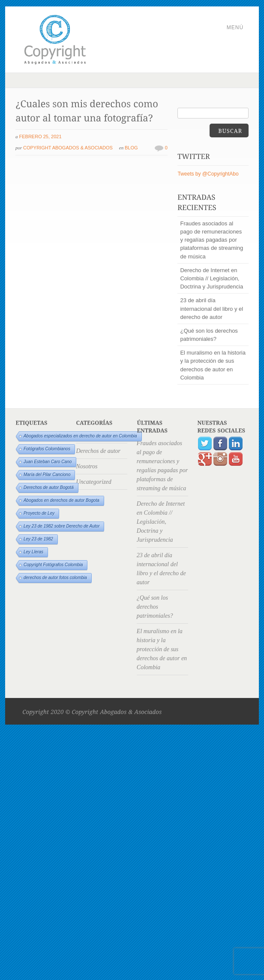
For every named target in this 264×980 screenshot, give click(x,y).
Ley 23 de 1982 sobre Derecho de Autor (62, 526)
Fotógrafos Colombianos (47, 449)
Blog (131, 148)
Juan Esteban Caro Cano (48, 462)
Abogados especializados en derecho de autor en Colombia (80, 436)
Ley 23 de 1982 (38, 539)
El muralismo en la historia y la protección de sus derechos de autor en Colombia (213, 365)
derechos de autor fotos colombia (55, 578)
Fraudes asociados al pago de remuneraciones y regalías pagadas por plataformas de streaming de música (211, 240)
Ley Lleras (33, 552)
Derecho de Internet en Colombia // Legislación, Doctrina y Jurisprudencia (211, 278)
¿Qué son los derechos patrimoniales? (209, 335)
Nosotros (87, 466)
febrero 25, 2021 (40, 137)
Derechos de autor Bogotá (49, 487)
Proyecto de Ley (39, 513)
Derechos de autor (98, 451)
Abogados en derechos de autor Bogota (61, 500)
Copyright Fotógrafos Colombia (53, 565)
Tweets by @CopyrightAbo (208, 174)
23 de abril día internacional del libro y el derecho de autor (211, 308)
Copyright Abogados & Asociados (68, 148)
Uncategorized (93, 482)
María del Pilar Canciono (47, 475)
